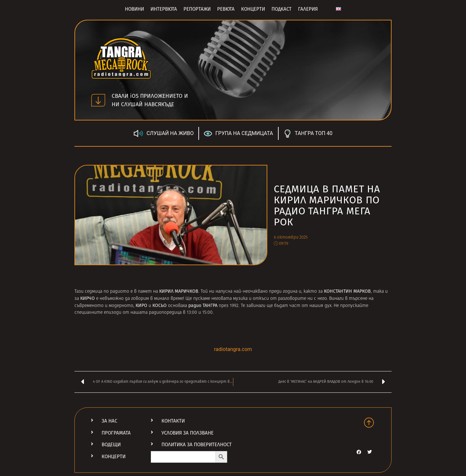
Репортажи (197, 9)
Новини (134, 9)
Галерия (308, 9)
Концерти (253, 9)
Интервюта (164, 9)
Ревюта (226, 9)
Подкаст (282, 9)
